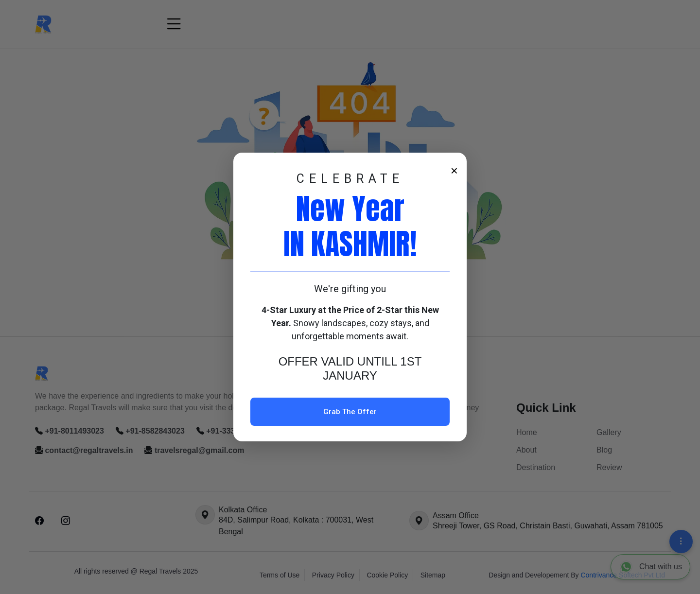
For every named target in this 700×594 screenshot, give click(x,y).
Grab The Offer (350, 412)
